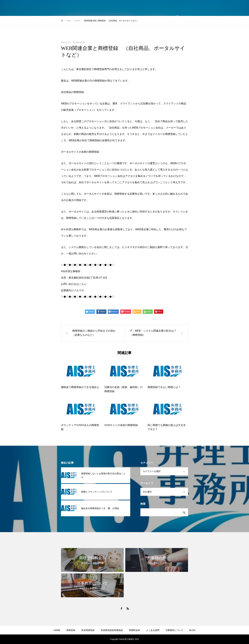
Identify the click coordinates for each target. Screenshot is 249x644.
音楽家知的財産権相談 (112, 630)
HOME (57, 630)
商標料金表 (135, 630)
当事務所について (174, 630)
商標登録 (71, 630)
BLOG (192, 630)
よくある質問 (153, 630)
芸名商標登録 (88, 630)
